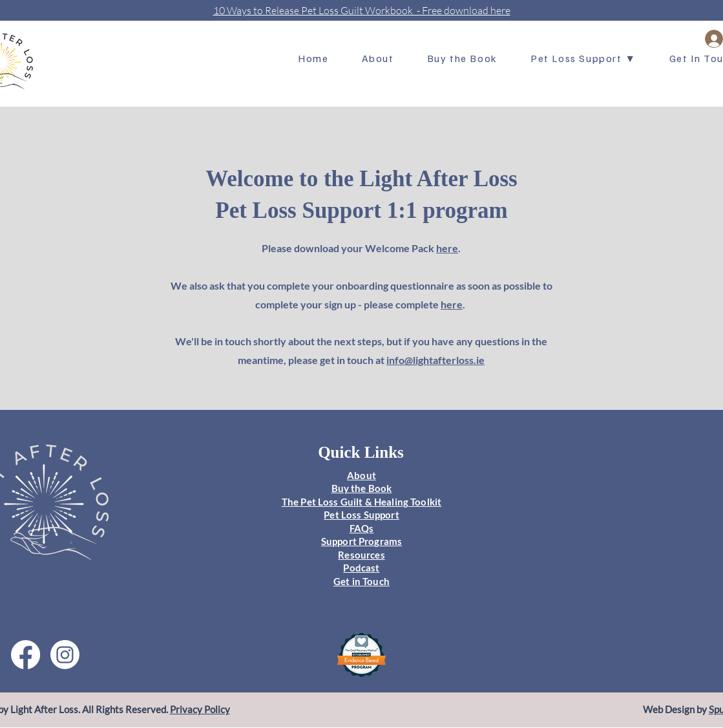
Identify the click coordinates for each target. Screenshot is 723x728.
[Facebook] (26, 655)
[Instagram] (65, 655)
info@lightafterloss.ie (435, 360)
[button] (583, 59)
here (447, 248)
